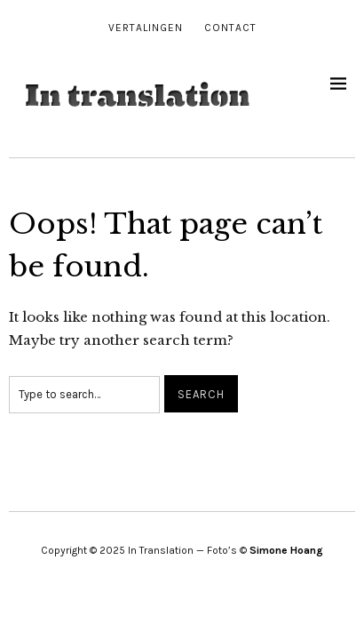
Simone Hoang (286, 550)
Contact (230, 28)
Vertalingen (146, 28)
